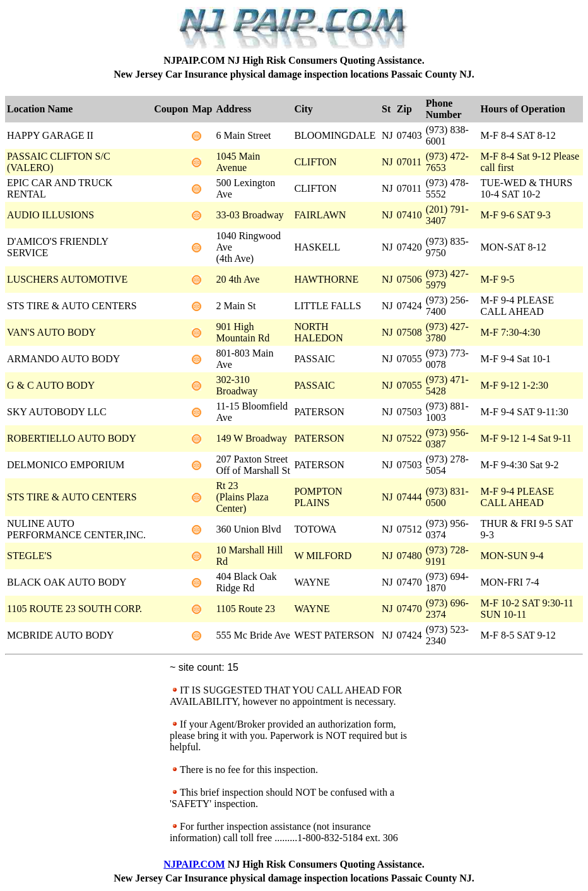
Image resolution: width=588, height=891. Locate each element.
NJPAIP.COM (194, 864)
